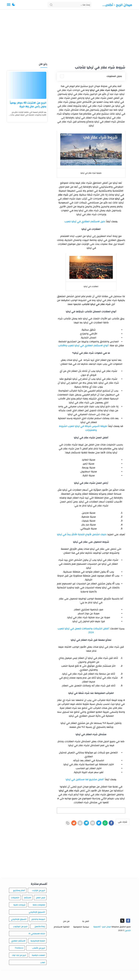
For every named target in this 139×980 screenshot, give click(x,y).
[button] (14, 5)
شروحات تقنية (19, 915)
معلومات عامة (39, 915)
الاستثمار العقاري (18, 951)
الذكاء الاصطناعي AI (37, 944)
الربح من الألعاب (39, 958)
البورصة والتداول (38, 929)
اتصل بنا (86, 931)
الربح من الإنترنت (39, 901)
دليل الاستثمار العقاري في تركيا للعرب (85, 221)
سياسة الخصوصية (81, 937)
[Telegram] (79, 824)
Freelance (19, 958)
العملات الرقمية (39, 965)
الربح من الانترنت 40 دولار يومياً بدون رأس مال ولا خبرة (28, 105)
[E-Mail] (87, 824)
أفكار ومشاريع (19, 901)
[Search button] (51, 5)
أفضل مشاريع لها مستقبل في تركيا (85, 779)
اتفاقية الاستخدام (62, 937)
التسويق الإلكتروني (37, 922)
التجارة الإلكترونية (38, 951)
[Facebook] (111, 824)
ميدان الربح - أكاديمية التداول (116, 5)
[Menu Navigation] (9, 5)
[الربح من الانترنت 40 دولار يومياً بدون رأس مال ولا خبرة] (27, 85)
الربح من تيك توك (19, 965)
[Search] (70, 5)
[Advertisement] (69, 36)
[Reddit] (63, 824)
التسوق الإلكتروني (19, 929)
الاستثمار (27, 908)
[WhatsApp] (103, 824)
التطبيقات (15, 908)
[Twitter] (95, 824)
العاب (43, 973)
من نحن (66, 931)
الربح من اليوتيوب (20, 937)
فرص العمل (41, 908)
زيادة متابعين (40, 937)
